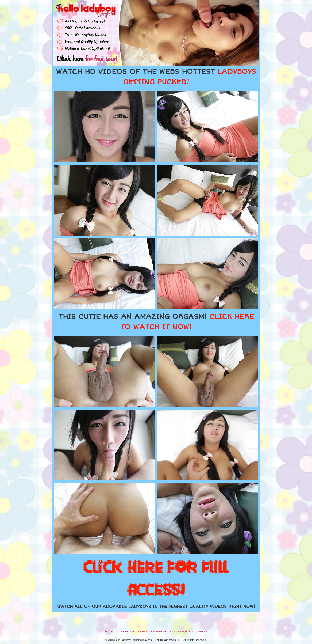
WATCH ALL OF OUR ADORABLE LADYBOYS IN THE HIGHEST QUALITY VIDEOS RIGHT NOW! (156, 607)
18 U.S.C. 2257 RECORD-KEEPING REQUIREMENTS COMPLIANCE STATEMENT (156, 632)
